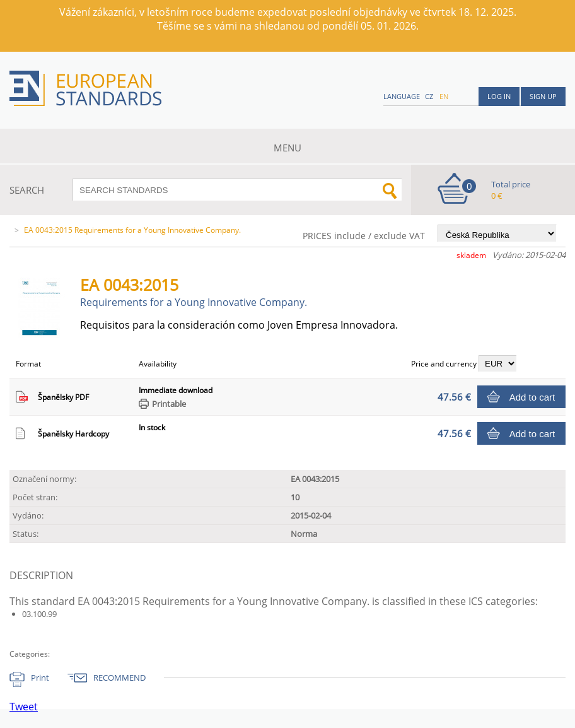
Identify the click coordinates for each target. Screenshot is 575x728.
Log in (499, 96)
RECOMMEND (119, 678)
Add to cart (532, 397)
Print (40, 678)
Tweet (24, 707)
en (444, 96)
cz (429, 96)
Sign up (543, 96)
